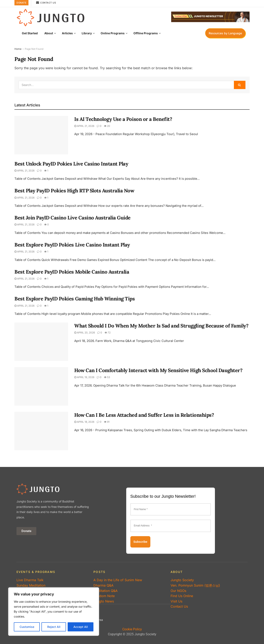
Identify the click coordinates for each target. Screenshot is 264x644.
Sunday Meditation (31, 585)
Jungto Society (182, 580)
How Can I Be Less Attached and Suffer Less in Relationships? (144, 415)
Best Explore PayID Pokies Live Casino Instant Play (72, 245)
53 (107, 377)
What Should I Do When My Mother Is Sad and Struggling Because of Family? (161, 326)
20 (107, 126)
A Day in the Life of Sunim (118, 580)
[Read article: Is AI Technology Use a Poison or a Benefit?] (41, 135)
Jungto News (104, 601)
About (49, 33)
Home (18, 49)
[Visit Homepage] (51, 17)
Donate (21, 3)
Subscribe (140, 542)
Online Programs (113, 33)
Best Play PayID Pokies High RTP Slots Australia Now (74, 191)
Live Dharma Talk (30, 580)
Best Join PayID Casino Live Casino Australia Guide (72, 218)
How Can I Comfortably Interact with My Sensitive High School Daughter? (158, 370)
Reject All (54, 627)
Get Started (30, 33)
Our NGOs (178, 591)
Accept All (81, 627)
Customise (27, 627)
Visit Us (176, 601)
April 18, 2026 (84, 422)
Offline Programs (146, 33)
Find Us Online (182, 596)
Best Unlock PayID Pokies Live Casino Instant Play (71, 164)
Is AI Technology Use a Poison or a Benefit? (123, 119)
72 (108, 333)
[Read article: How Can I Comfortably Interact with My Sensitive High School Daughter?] (41, 386)
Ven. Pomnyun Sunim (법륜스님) (195, 585)
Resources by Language (225, 33)
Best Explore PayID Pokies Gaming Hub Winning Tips (75, 299)
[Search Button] (240, 85)
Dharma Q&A (103, 585)
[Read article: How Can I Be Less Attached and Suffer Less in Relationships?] (41, 431)
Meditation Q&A (105, 591)
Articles (67, 33)
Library (87, 33)
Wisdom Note (104, 596)
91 (107, 422)
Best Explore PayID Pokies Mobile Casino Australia (72, 272)
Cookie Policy (132, 629)
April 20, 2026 (85, 333)
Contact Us (46, 3)
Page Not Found (34, 49)
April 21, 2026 (84, 126)
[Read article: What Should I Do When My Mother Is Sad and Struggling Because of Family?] (41, 342)
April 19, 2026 (84, 377)
